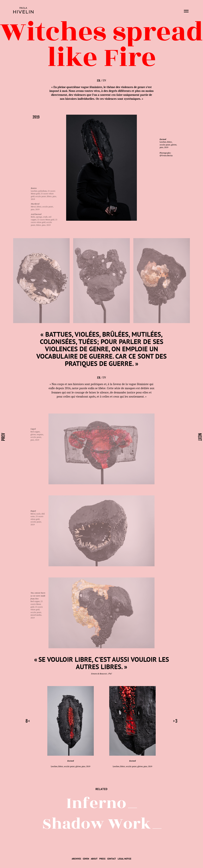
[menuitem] (76, 859)
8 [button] (27, 721)
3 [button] (176, 721)
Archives (76, 859)
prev (3, 437)
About (94, 859)
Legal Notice (125, 859)
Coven (86, 859)
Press (102, 859)
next (200, 437)
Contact (112, 859)
